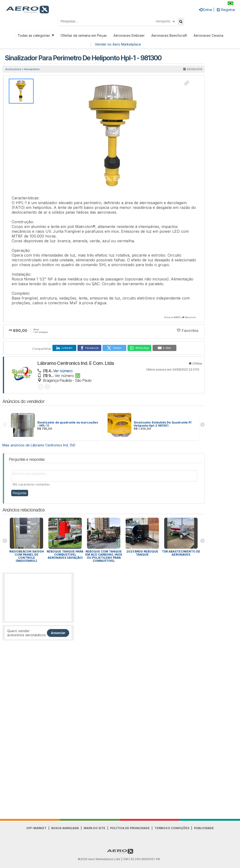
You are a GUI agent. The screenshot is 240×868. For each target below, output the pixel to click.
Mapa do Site (94, 828)
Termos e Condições (172, 828)
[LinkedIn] (64, 348)
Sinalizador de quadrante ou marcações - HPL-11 (68, 424)
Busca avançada (65, 828)
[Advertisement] (38, 598)
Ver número (63, 371)
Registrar (226, 10)
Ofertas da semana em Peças (84, 35)
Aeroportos (32, 69)
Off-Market (36, 828)
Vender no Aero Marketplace (118, 44)
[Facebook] (89, 348)
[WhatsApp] (139, 348)
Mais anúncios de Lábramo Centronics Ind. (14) (39, 445)
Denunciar (190, 317)
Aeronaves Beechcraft (169, 35)
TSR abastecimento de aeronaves (181, 553)
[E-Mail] (164, 348)
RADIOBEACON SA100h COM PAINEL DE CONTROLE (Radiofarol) (27, 556)
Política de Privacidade (130, 828)
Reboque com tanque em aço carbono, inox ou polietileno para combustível (104, 556)
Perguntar (20, 493)
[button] (187, 83)
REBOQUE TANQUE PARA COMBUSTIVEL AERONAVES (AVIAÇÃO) (65, 555)
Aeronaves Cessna (208, 35)
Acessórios (13, 69)
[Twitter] (114, 348)
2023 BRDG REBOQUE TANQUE (142, 553)
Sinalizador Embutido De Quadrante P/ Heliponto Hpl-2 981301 (163, 424)
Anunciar (58, 633)
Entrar (206, 10)
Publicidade (204, 828)
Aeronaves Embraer (129, 35)
